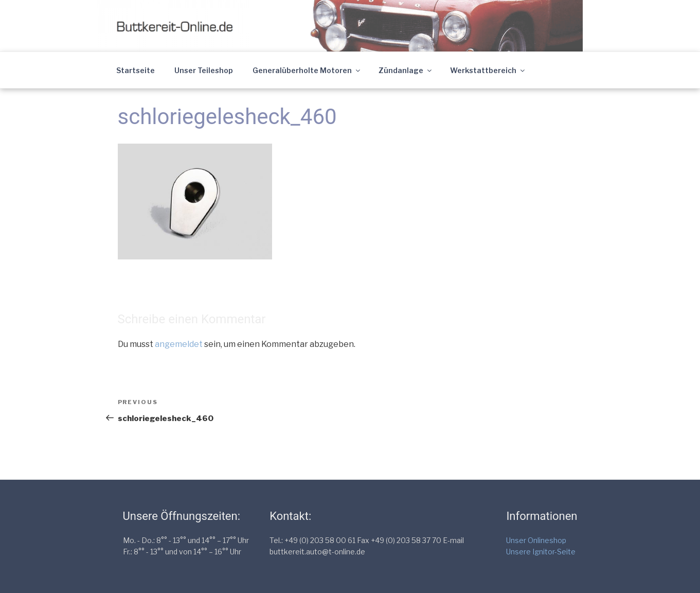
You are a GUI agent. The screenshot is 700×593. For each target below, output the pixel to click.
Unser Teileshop (204, 70)
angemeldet (179, 344)
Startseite (136, 70)
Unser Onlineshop (536, 540)
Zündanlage (406, 70)
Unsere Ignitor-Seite (541, 552)
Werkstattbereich (488, 70)
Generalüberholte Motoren (307, 70)
